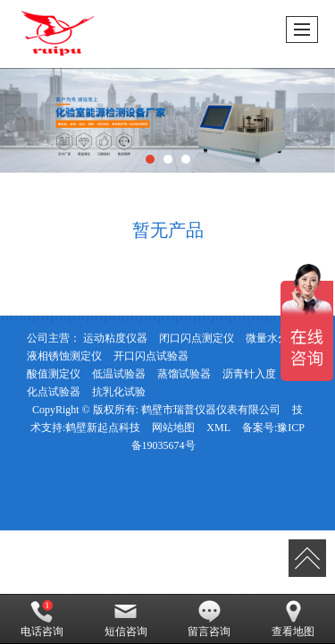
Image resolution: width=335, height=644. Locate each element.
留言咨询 (209, 619)
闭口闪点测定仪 (197, 338)
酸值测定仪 (54, 374)
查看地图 (293, 619)
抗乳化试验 (119, 392)
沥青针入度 (249, 374)
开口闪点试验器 (151, 356)
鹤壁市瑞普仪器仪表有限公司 (211, 410)
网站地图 (173, 428)
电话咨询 (42, 619)
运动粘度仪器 (115, 338)
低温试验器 (119, 374)
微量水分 (267, 338)
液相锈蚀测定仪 (64, 356)
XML (218, 428)
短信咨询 (126, 619)
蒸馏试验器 (184, 374)
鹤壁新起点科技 (103, 428)
